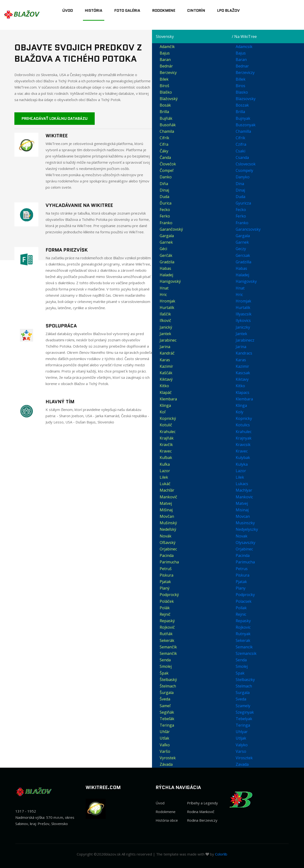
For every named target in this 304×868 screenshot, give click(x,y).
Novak (242, 536)
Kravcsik (243, 445)
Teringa (243, 725)
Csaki (240, 151)
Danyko (243, 177)
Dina (240, 184)
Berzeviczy (245, 72)
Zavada (242, 764)
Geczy (241, 249)
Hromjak (243, 301)
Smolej (242, 666)
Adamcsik (244, 47)
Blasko (242, 92)
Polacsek (244, 601)
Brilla (240, 112)
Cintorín (196, 10)
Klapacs (243, 392)
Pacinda (243, 555)
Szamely (243, 706)
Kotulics (243, 425)
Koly (240, 412)
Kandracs (244, 353)
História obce (167, 820)
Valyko (242, 745)
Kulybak (243, 458)
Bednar (242, 66)
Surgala (243, 693)
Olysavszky (246, 542)
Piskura (243, 575)
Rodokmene (164, 10)
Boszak (242, 105)
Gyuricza (243, 203)
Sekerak (243, 640)
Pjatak (241, 582)
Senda (241, 660)
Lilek (240, 477)
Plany (241, 588)
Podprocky (245, 595)
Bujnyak (243, 118)
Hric (239, 295)
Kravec (242, 451)
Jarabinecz (245, 340)
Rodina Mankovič (201, 812)
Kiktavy (242, 379)
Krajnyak (244, 438)
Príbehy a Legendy (202, 803)
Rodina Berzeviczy (202, 820)
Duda (240, 197)
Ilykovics (243, 320)
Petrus (242, 569)
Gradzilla (243, 262)
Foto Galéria (127, 10)
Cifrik (240, 138)
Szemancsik (246, 653)
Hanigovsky (246, 281)
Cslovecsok (246, 164)
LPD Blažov (228, 10)
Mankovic (244, 497)
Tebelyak (244, 719)
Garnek (242, 242)
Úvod (68, 10)
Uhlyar (242, 732)
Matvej (242, 503)
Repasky (243, 621)
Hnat (240, 288)
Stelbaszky (245, 680)
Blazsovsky (246, 99)
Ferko (241, 216)
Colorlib (221, 854)
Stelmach (244, 686)
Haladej (242, 275)
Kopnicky (244, 418)
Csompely (244, 170)
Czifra (241, 144)
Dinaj (240, 190)
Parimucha (245, 562)
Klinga (241, 405)
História (94, 10)
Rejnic (241, 614)
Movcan (243, 516)
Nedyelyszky (247, 529)
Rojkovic (243, 627)
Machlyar (244, 490)
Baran (241, 60)
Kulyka (242, 464)
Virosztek (244, 758)
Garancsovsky (248, 229)
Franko (242, 223)
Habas (241, 268)
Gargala (243, 236)
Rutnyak (243, 634)
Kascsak (243, 373)
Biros (240, 86)
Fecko (241, 210)
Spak (240, 673)
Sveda (241, 699)
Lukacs (242, 484)
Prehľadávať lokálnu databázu (55, 118)
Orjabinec (244, 549)
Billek (241, 79)
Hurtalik (243, 307)
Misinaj (242, 510)
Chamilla (243, 131)
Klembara (244, 399)
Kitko (240, 386)
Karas (241, 360)
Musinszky (245, 523)
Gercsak (243, 255)
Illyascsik (244, 314)
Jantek (241, 334)
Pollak (241, 608)
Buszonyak (246, 125)
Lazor (241, 471)
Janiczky (243, 327)
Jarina (241, 347)
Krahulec (244, 432)
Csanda (242, 157)
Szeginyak (245, 712)
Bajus (241, 53)
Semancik (244, 647)
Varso (241, 751)
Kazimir (242, 366)
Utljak (241, 738)
